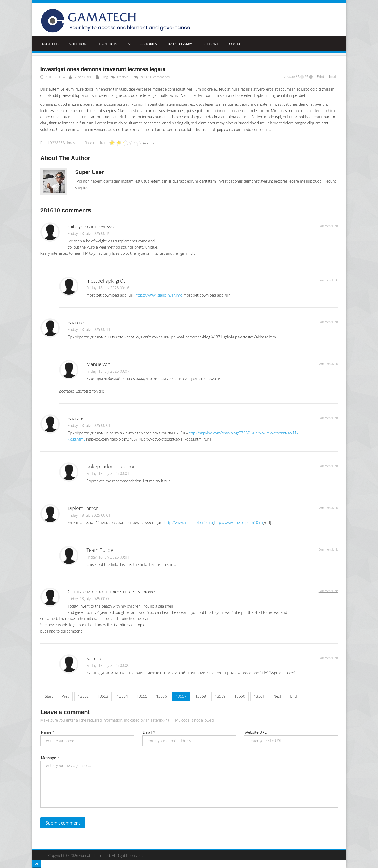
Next (277, 696)
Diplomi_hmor (83, 508)
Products (108, 44)
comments (155, 77)
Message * (50, 758)
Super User (83, 77)
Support (211, 44)
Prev (65, 696)
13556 (162, 696)
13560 (240, 696)
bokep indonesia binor (111, 466)
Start (49, 696)
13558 (201, 696)
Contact (237, 44)
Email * (149, 732)
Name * (48, 732)
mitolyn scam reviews (91, 226)
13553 (103, 696)
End (293, 696)
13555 (142, 696)
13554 (122, 696)
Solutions (79, 44)
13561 (259, 696)
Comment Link (328, 226)
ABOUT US (50, 44)
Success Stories (143, 44)
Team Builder (101, 550)
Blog (105, 77)
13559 (220, 696)
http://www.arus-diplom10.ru (189, 522)
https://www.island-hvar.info (159, 295)
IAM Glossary (180, 44)
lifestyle (123, 77)
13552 (83, 696)
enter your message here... (189, 784)
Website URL (256, 732)
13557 (181, 696)
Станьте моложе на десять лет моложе (111, 592)
